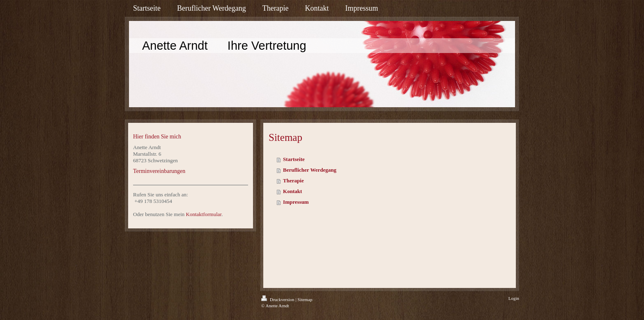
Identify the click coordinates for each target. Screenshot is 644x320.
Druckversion (278, 299)
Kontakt (292, 191)
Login (514, 298)
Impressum (296, 202)
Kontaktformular (204, 214)
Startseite (294, 159)
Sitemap (305, 299)
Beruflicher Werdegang (310, 170)
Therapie (293, 181)
